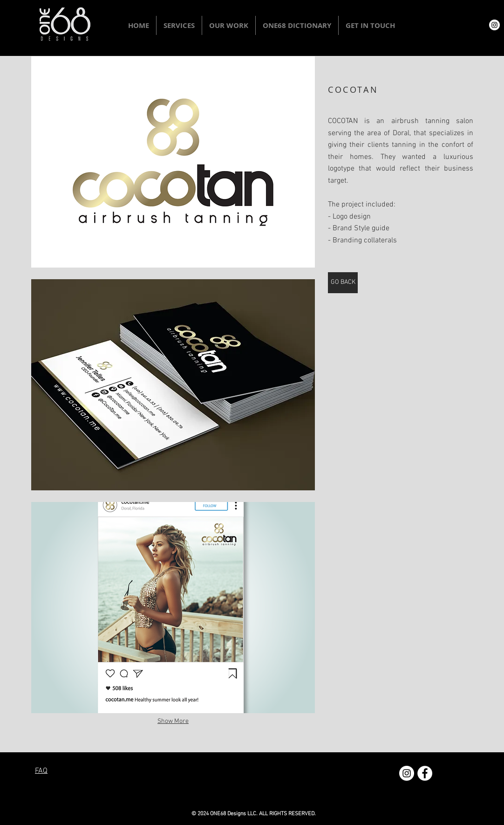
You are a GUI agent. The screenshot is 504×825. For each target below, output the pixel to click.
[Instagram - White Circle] (494, 25)
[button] (179, 25)
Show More (173, 721)
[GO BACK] (343, 283)
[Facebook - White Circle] (425, 773)
